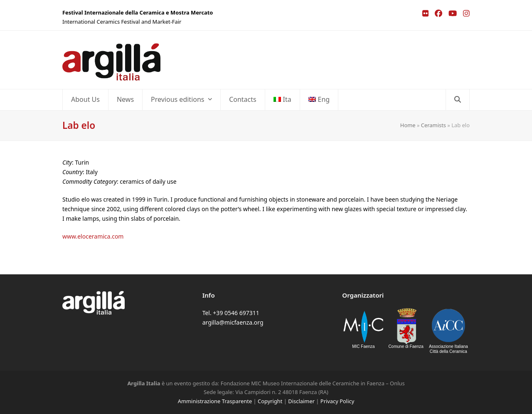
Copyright (270, 401)
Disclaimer (301, 401)
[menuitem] (282, 100)
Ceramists (433, 125)
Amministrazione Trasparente (215, 401)
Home (408, 125)
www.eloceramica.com (93, 236)
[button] (458, 100)
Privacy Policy (337, 401)
